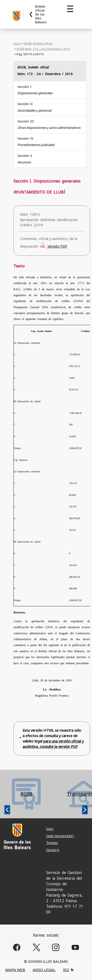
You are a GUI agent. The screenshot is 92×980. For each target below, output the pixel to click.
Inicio (17, 43)
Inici (50, 829)
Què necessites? (60, 836)
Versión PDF (57, 246)
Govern (53, 850)
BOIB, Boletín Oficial (38, 43)
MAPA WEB (15, 970)
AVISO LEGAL (44, 970)
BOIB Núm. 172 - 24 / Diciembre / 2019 (43, 49)
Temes (52, 843)
